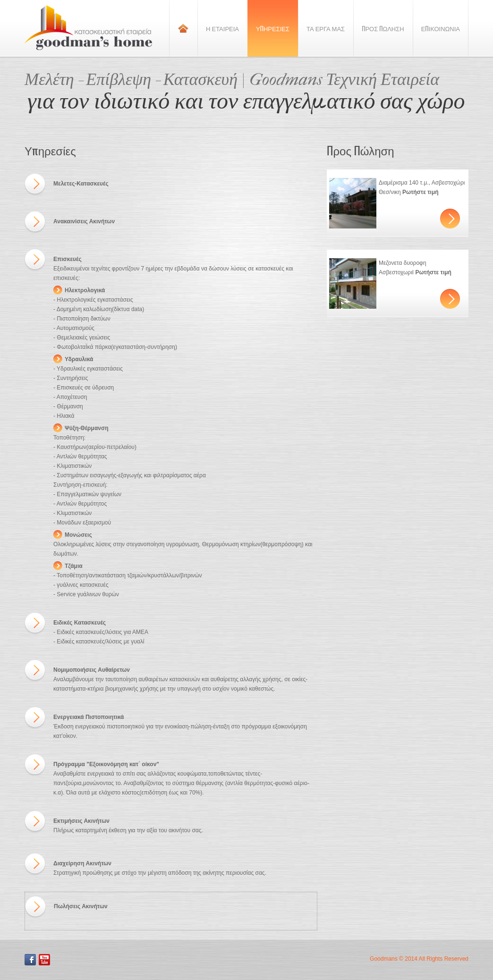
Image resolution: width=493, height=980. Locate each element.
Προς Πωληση (383, 28)
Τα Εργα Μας (326, 28)
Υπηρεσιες (273, 28)
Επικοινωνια (441, 28)
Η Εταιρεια (222, 28)
